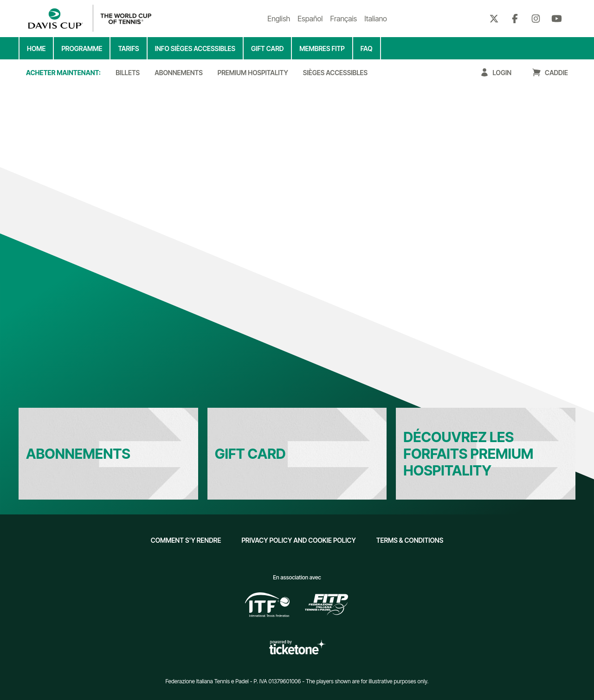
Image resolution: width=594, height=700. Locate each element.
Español (310, 19)
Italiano (376, 19)
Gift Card (250, 454)
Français (343, 19)
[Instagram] (536, 19)
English (279, 19)
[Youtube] (557, 19)
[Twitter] (494, 19)
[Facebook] (515, 19)
